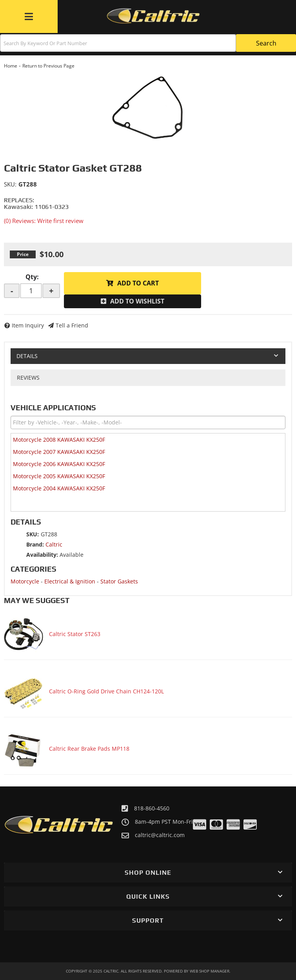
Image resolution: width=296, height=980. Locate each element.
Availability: (42, 555)
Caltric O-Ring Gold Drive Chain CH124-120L (106, 691)
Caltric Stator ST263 (75, 634)
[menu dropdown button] (29, 16)
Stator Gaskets (119, 581)
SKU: (10, 184)
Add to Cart (138, 283)
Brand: (35, 544)
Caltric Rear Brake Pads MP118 (89, 749)
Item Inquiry (28, 325)
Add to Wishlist (137, 301)
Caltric (54, 544)
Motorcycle (25, 581)
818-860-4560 (152, 808)
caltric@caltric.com (160, 835)
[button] (148, 43)
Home (11, 66)
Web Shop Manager (210, 971)
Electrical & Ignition (70, 581)
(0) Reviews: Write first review (44, 221)
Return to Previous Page (48, 66)
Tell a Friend (72, 325)
